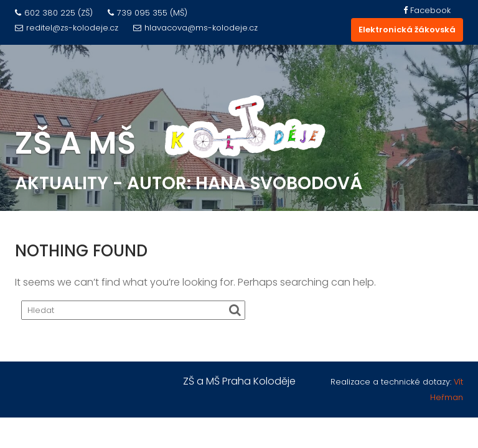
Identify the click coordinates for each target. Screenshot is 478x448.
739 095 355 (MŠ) (148, 13)
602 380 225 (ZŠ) (54, 13)
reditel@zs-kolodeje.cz (67, 28)
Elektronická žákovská (407, 30)
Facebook (427, 10)
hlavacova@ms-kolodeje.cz (195, 28)
